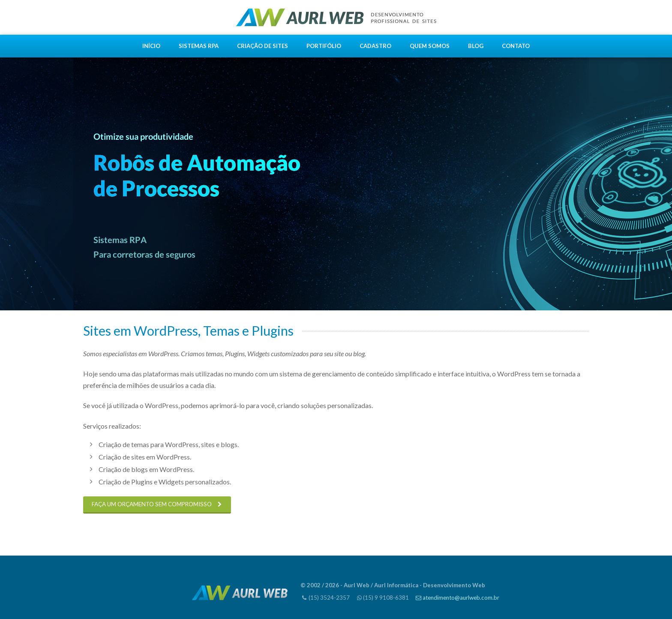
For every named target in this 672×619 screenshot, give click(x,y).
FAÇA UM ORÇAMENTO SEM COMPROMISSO (152, 504)
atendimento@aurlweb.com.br (461, 598)
